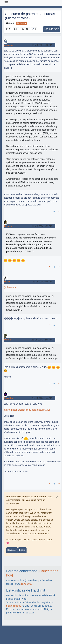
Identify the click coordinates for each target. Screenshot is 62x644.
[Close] (57, 497)
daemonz (8, 226)
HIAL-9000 (27, 584)
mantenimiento (14, 606)
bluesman (8, 45)
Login (22, 550)
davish (7, 282)
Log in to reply (52, 29)
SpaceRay (8, 398)
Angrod (7, 340)
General (22, 23)
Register (12, 550)
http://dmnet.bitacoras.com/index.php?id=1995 (27, 410)
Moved (10, 23)
